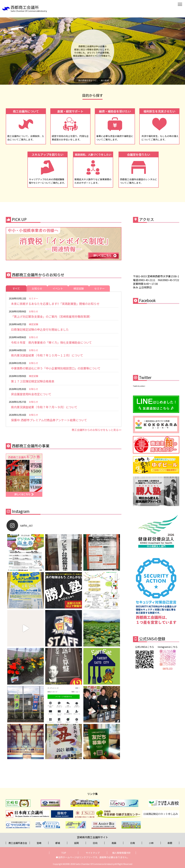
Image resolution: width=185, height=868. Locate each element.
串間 (170, 843)
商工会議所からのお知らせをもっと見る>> (97, 430)
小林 (151, 843)
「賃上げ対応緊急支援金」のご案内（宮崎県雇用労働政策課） (51, 316)
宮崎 (39, 843)
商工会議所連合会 (18, 843)
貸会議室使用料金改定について (31, 394)
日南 (133, 843)
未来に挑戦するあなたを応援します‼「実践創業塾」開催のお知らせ (55, 304)
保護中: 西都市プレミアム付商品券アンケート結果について (49, 420)
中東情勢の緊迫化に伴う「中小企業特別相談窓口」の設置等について (56, 368)
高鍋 (114, 843)
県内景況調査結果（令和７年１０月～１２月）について (47, 355)
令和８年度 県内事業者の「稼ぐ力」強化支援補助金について (51, 342)
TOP (64, 853)
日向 (95, 843)
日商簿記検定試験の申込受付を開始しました (40, 329)
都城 (58, 843)
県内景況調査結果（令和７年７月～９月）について (44, 407)
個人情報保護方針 (121, 853)
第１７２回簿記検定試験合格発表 (33, 381)
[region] (92, 51)
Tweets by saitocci (139, 386)
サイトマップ (93, 853)
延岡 (76, 843)
